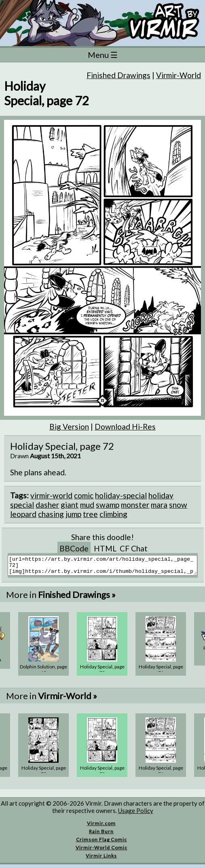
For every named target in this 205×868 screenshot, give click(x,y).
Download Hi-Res (125, 427)
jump (73, 514)
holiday (161, 495)
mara (159, 505)
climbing (113, 514)
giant (70, 505)
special (22, 505)
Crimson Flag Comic (101, 843)
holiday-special (121, 495)
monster (135, 505)
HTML (105, 548)
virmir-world (51, 495)
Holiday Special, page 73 (44, 774)
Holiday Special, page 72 (102, 673)
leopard (23, 514)
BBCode (74, 548)
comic (84, 495)
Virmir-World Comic (101, 851)
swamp (108, 505)
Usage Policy (136, 814)
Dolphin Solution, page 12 (43, 673)
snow (178, 505)
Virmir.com (101, 827)
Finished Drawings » (77, 598)
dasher (47, 505)
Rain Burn (101, 835)
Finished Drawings (118, 75)
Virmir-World (179, 75)
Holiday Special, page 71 (161, 673)
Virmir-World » (68, 699)
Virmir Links (101, 859)
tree (90, 514)
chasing (51, 514)
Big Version (69, 427)
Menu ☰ (103, 55)
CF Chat (134, 548)
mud (87, 505)
